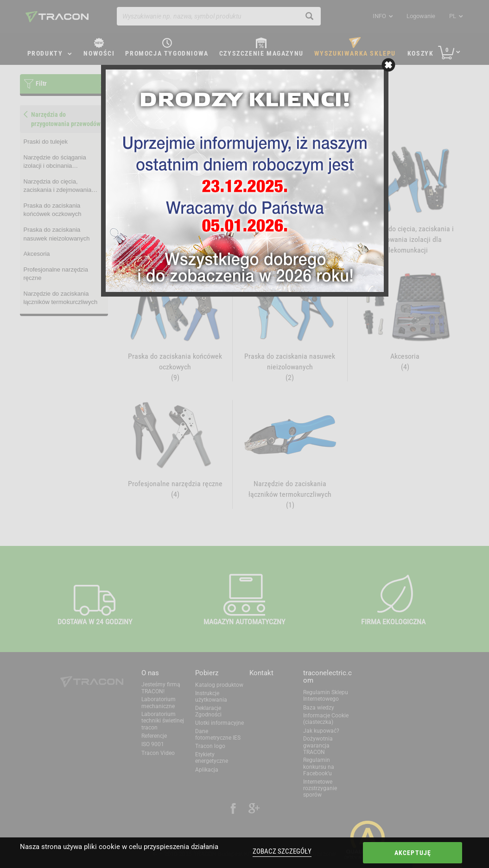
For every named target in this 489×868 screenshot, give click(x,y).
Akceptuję (413, 853)
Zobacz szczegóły (282, 851)
